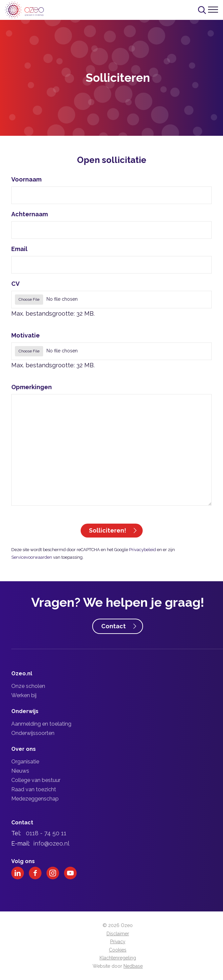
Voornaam (26, 179)
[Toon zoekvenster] (202, 10)
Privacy (118, 942)
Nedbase (133, 966)
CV (15, 284)
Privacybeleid (143, 550)
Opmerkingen (32, 387)
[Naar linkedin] (18, 873)
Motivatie (26, 335)
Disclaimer (118, 934)
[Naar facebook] (35, 873)
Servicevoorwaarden (32, 557)
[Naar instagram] (53, 873)
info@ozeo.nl (51, 843)
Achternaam (30, 214)
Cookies (118, 950)
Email (19, 249)
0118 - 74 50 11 (46, 833)
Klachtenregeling (118, 958)
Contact (113, 626)
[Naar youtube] (70, 873)
